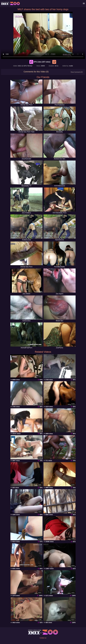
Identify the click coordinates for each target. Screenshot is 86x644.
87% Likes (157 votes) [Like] (40, 62)
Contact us (43, 638)
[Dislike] (54, 62)
